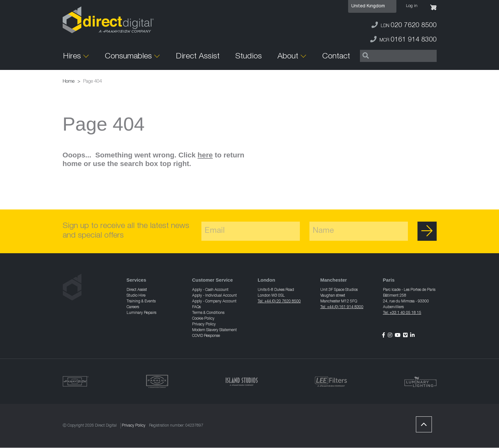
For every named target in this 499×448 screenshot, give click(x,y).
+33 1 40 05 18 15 (405, 313)
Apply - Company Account (214, 301)
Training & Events (141, 301)
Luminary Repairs (141, 313)
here (205, 155)
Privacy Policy (204, 324)
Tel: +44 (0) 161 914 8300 (342, 307)
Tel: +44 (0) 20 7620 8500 (279, 301)
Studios (249, 57)
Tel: (386, 313)
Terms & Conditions (208, 313)
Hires (72, 57)
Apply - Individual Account (214, 296)
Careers (133, 307)
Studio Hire (136, 296)
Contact (336, 57)
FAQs (196, 307)
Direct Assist (198, 57)
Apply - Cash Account (210, 290)
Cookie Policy (203, 319)
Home (69, 82)
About (288, 57)
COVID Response (206, 336)
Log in (412, 6)
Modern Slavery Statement (214, 330)
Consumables (128, 57)
